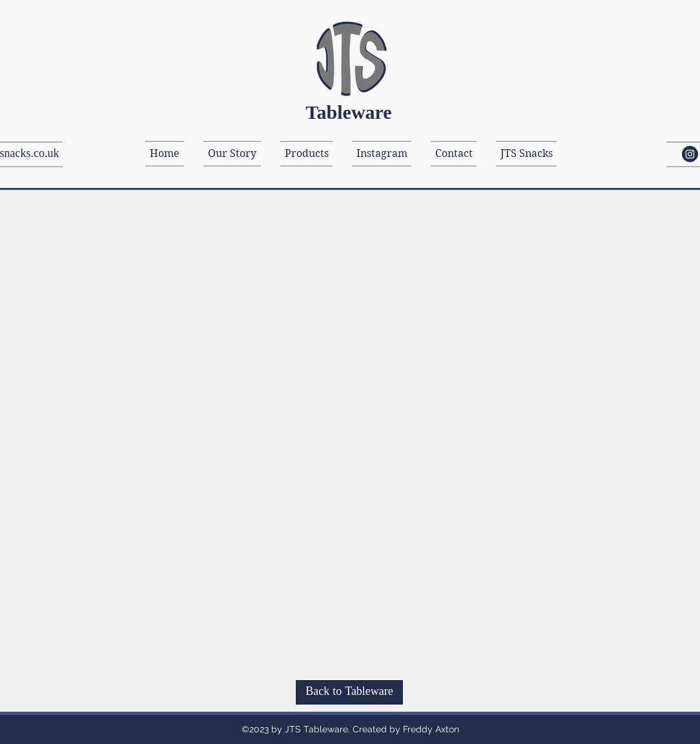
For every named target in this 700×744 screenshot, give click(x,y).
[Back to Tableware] (349, 692)
